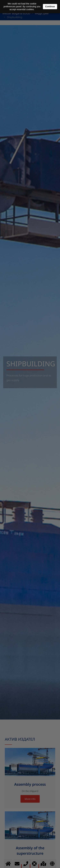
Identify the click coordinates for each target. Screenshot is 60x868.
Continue (50, 7)
